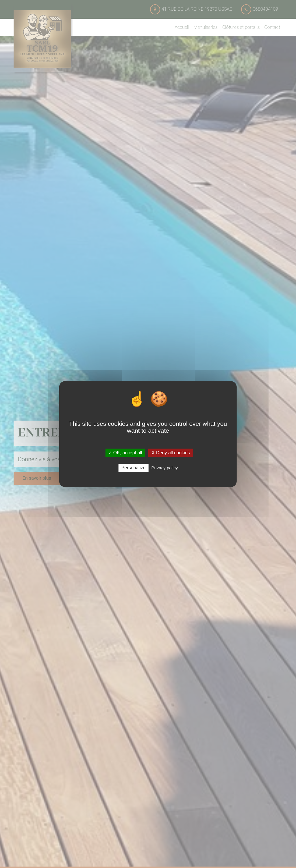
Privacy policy (165, 468)
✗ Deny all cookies (171, 453)
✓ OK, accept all (125, 453)
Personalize (134, 468)
